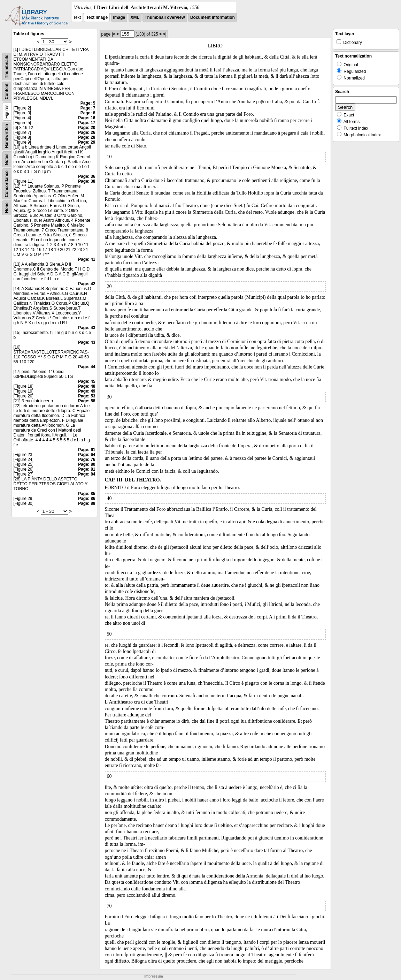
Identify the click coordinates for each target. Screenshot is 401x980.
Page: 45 (87, 381)
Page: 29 (87, 142)
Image (119, 17)
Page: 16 (87, 118)
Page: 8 (88, 113)
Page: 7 (88, 108)
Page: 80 (87, 464)
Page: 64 (87, 455)
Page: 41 (87, 259)
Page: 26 (87, 132)
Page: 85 (87, 494)
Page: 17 (87, 123)
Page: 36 (87, 176)
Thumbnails (7, 66)
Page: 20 (87, 128)
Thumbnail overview (165, 17)
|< (114, 34)
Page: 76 (87, 459)
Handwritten (7, 136)
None (7, 208)
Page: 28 (87, 137)
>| (164, 34)
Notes (7, 159)
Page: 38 (87, 181)
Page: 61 (87, 450)
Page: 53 (87, 396)
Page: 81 (87, 469)
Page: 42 (87, 284)
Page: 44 (87, 367)
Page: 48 (87, 386)
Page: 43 (87, 328)
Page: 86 (87, 499)
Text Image (97, 17)
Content (7, 92)
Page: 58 (87, 401)
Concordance (7, 184)
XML (135, 17)
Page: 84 (87, 474)
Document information (213, 17)
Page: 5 (88, 103)
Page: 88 (87, 503)
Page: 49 (87, 391)
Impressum (153, 976)
